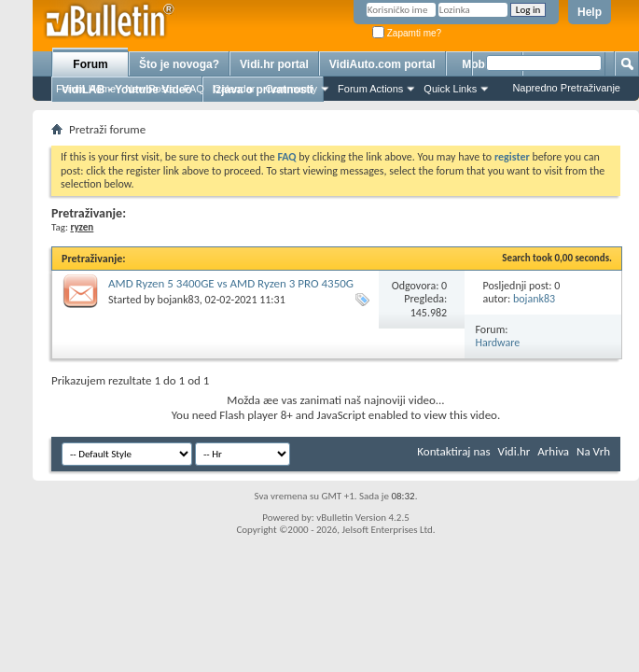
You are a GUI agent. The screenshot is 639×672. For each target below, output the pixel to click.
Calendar (235, 89)
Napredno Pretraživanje (566, 88)
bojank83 (179, 300)
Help (590, 12)
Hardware (498, 343)
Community (291, 89)
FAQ (194, 89)
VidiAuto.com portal (382, 64)
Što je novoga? (179, 64)
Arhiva (553, 451)
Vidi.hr (514, 451)
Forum (90, 64)
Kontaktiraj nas (453, 451)
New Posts (150, 89)
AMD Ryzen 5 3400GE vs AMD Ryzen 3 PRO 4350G (231, 283)
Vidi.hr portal (274, 64)
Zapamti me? (407, 33)
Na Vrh (593, 451)
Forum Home (86, 89)
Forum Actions (370, 89)
